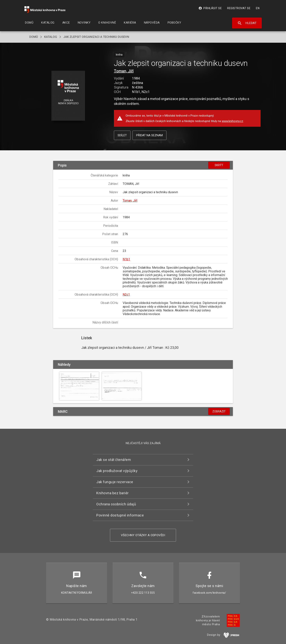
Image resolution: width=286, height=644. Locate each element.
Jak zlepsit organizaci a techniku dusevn (96, 37)
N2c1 (126, 295)
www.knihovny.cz (232, 121)
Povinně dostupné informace (120, 515)
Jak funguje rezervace (115, 482)
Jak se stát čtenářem (114, 460)
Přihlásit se (210, 8)
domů (34, 37)
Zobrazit (219, 411)
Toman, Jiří (124, 71)
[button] (68, 96)
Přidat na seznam (149, 135)
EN (258, 8)
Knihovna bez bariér (113, 493)
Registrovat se (239, 8)
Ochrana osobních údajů (116, 504)
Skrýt (219, 165)
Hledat (247, 23)
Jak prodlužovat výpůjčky (117, 471)
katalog (51, 37)
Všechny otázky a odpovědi (143, 535)
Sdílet (122, 135)
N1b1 (126, 259)
